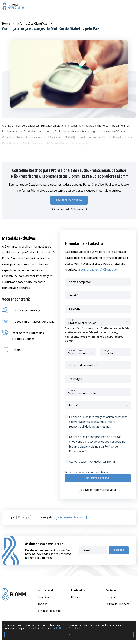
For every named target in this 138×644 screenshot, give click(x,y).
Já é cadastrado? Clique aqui (98, 490)
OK (69, 635)
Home (6, 24)
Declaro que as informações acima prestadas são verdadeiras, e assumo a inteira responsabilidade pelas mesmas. (98, 422)
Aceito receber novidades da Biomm (92, 462)
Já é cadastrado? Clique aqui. (69, 209)
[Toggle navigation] (132, 6)
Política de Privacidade (69, 628)
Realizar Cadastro (69, 200)
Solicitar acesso (98, 478)
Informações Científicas (32, 24)
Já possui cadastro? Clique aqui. (98, 269)
